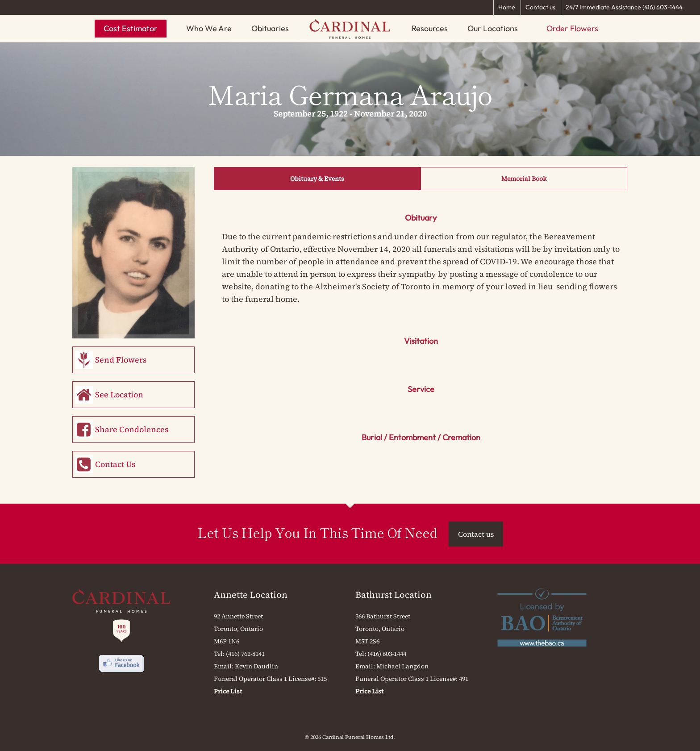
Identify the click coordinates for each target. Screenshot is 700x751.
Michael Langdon (402, 666)
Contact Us (115, 464)
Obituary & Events (317, 179)
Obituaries (270, 28)
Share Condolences (132, 429)
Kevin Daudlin (256, 666)
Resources (430, 28)
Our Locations (493, 28)
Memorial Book (524, 179)
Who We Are (209, 28)
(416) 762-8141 (245, 654)
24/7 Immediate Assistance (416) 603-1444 (624, 7)
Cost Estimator (131, 28)
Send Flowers (121, 360)
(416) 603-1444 (387, 654)
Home (507, 7)
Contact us (540, 7)
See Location (119, 394)
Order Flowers (572, 28)
